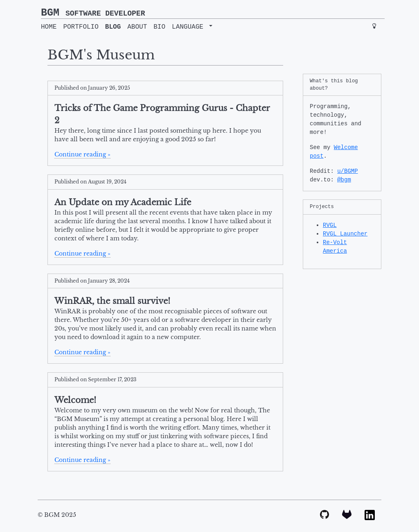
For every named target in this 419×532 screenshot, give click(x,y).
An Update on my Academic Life (123, 202)
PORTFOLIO (81, 27)
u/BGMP (347, 171)
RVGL (330, 225)
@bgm (344, 180)
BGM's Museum (101, 55)
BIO (159, 27)
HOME (49, 27)
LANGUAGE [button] (189, 27)
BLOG (113, 27)
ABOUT (137, 27)
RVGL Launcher (345, 234)
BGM (93, 13)
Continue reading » (82, 154)
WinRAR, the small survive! (112, 301)
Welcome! (75, 400)
